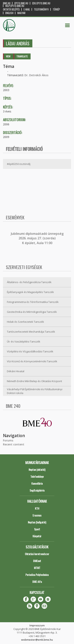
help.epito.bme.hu (15, 6)
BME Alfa (37, 582)
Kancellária (37, 483)
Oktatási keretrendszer (37, 554)
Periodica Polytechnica (37, 575)
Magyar (21, 13)
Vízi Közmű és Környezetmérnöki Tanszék (32, 361)
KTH (37, 508)
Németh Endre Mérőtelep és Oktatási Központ (34, 381)
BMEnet (37, 561)
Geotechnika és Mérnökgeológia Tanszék (32, 312)
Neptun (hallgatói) (37, 522)
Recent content (14, 444)
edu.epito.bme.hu (41, 3)
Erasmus (37, 515)
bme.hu (7, 3)
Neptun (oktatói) (37, 469)
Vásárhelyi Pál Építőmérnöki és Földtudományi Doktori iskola (35, 391)
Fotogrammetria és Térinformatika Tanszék (33, 302)
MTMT (37, 568)
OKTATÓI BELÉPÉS (11, 9)
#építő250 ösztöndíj (19, 164)
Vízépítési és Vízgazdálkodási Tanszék (30, 351)
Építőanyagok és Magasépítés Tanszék (30, 292)
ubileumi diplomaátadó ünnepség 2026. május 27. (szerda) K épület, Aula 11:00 (38, 238)
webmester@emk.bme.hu (37, 640)
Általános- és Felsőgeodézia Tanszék (29, 282)
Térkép (56, 9)
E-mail (27, 9)
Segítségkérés (37, 490)
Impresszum (37, 625)
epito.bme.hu (21, 3)
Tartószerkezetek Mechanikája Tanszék (31, 332)
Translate (22, 56)
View (8, 56)
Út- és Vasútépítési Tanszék (24, 342)
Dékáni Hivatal (16, 371)
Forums (8, 440)
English (9, 13)
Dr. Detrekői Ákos (36, 75)
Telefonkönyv (41, 9)
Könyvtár (37, 536)
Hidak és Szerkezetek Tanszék (25, 322)
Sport (37, 529)
